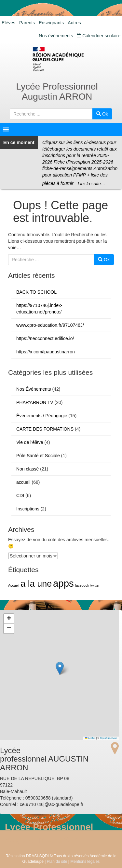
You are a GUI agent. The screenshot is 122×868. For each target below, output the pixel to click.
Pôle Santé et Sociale (38, 456)
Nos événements (56, 36)
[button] (60, 668)
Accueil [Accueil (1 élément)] (14, 585)
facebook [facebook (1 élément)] (82, 585)
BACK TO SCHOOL (36, 292)
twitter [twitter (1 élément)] (95, 585)
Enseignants (51, 23)
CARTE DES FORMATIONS (45, 429)
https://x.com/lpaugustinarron (46, 352)
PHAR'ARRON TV (35, 402)
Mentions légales (85, 862)
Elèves (8, 23)
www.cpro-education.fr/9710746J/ (50, 325)
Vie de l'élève (30, 442)
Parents (27, 23)
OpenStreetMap (108, 738)
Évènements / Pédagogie (42, 416)
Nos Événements (34, 389)
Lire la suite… (92, 184)
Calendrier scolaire (99, 36)
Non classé (27, 469)
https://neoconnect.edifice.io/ (45, 338)
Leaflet (90, 738)
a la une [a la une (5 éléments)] (36, 584)
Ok (102, 114)
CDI (20, 495)
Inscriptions (28, 509)
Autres (74, 23)
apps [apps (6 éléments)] (63, 583)
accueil (23, 482)
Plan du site (57, 862)
